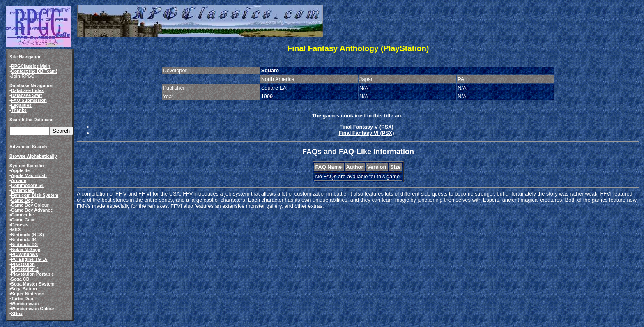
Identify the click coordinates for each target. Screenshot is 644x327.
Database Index (28, 90)
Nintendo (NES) (28, 235)
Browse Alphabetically (33, 156)
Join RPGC (23, 76)
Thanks (19, 110)
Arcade (19, 180)
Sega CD (20, 279)
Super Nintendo (28, 294)
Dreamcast (23, 190)
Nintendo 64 (24, 239)
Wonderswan (25, 304)
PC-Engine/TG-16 (29, 259)
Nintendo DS (24, 244)
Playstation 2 (25, 269)
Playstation (23, 264)
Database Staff (27, 95)
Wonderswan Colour (33, 309)
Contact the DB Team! (34, 71)
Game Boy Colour (30, 205)
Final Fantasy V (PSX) (366, 127)
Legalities (21, 105)
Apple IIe (20, 170)
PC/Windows (25, 254)
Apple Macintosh (29, 175)
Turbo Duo (22, 299)
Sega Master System (33, 284)
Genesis (20, 225)
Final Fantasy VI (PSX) (366, 133)
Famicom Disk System (35, 195)
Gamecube (23, 215)
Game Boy (22, 200)
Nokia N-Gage (26, 249)
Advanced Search (28, 147)
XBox (17, 313)
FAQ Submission (29, 100)
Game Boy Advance (32, 210)
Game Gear (23, 220)
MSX (16, 230)
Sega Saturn (24, 289)
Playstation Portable (33, 274)
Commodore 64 (27, 185)
